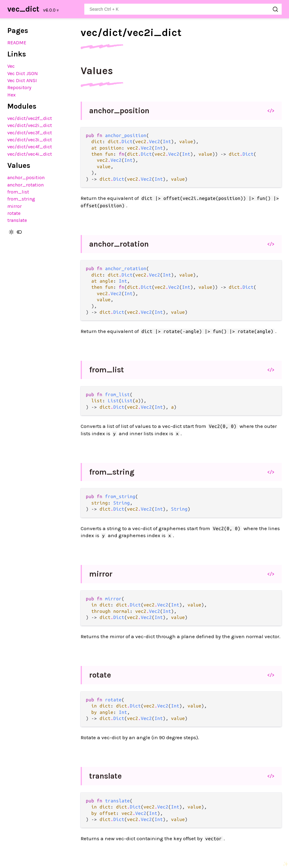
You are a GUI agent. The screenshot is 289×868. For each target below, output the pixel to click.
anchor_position (26, 177)
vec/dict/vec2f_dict (30, 118)
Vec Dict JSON (23, 73)
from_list (18, 192)
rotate (14, 213)
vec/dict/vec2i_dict (30, 125)
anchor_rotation (26, 185)
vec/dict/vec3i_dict (30, 140)
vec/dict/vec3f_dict (30, 133)
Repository (19, 87)
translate (17, 220)
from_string (21, 199)
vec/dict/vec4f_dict (30, 147)
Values (97, 71)
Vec (11, 66)
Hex (11, 95)
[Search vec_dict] (183, 9)
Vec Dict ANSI (22, 80)
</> (271, 110)
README (17, 43)
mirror (15, 206)
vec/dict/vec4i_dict (30, 154)
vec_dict (23, 9)
